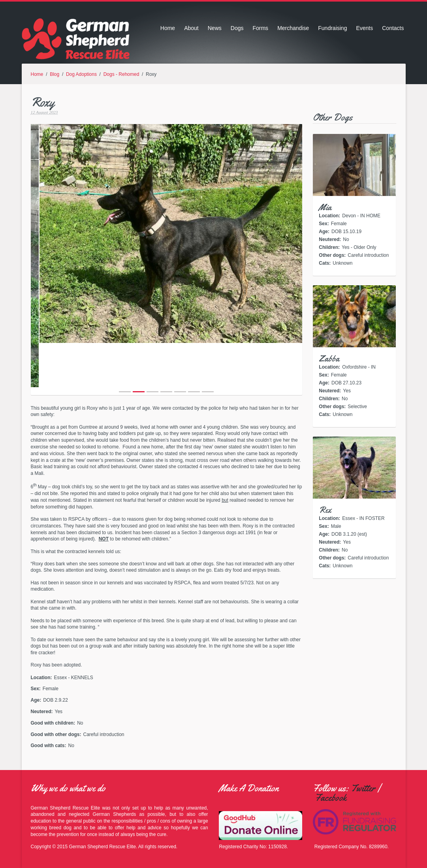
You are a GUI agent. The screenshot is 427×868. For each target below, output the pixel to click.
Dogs (237, 28)
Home (168, 28)
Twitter (363, 788)
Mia (325, 207)
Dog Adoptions (81, 74)
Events (364, 28)
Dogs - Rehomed (121, 74)
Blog (55, 74)
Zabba (329, 359)
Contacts (393, 28)
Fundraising (332, 28)
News (215, 28)
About (191, 28)
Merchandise (293, 28)
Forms (260, 28)
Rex (325, 510)
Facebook (331, 798)
